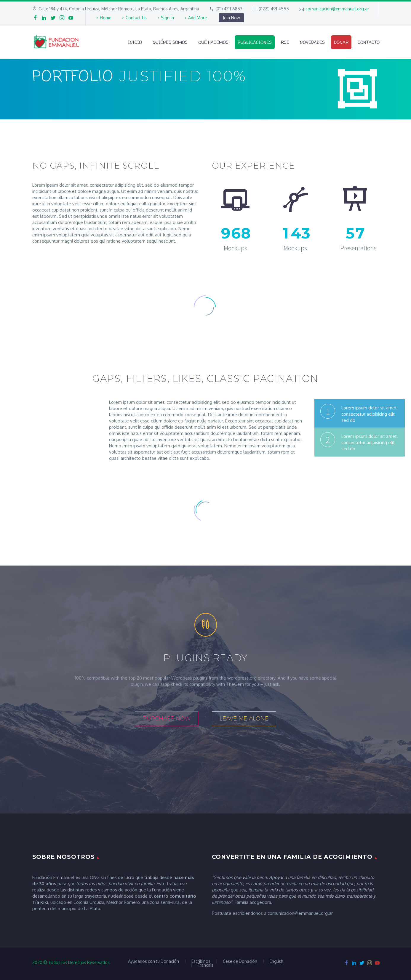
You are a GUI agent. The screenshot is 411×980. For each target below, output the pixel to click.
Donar (341, 42)
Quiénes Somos (170, 42)
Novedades (312, 42)
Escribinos (201, 961)
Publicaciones (255, 42)
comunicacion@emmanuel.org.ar (337, 9)
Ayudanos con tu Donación (153, 961)
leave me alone (244, 718)
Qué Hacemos (213, 42)
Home (106, 18)
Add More (197, 18)
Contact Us (136, 18)
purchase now (167, 718)
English (276, 961)
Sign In (167, 18)
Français (205, 965)
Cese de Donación (240, 961)
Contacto (369, 42)
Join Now (231, 18)
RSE (285, 42)
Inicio (135, 42)
